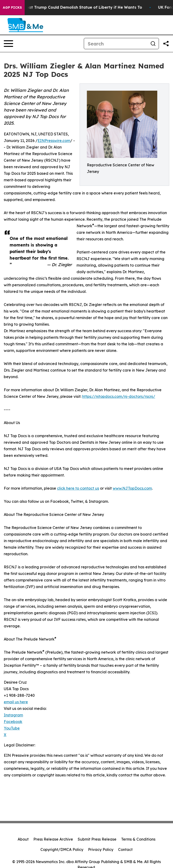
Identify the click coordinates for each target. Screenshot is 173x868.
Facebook (13, 722)
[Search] (116, 44)
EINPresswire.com (54, 141)
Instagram (13, 715)
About (23, 839)
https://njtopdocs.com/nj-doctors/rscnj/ (119, 396)
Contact (125, 849)
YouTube (12, 728)
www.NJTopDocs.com (132, 488)
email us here (16, 702)
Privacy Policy (101, 849)
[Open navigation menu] (8, 44)
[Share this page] (166, 44)
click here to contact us (78, 488)
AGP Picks (12, 7)
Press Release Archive (53, 839)
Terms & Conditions (138, 839)
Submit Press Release (97, 839)
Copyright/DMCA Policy (62, 849)
